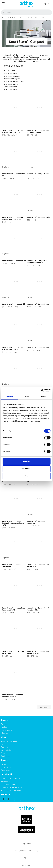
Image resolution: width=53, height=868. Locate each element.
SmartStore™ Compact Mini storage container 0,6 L (13, 131)
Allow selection (26, 469)
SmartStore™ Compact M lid (38, 347)
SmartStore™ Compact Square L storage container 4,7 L (13, 523)
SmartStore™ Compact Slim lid (13, 175)
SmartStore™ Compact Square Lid (36, 522)
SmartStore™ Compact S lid (13, 304)
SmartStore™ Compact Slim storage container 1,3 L (38, 131)
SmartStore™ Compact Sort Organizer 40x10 (13, 652)
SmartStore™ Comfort (12, 84)
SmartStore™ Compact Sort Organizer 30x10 (38, 609)
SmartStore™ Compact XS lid (38, 217)
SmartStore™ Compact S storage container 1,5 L (37, 262)
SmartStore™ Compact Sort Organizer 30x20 (38, 652)
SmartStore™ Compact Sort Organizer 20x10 (13, 609)
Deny (26, 476)
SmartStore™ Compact (12, 79)
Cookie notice (27, 865)
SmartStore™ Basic (10, 87)
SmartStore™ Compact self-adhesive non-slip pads (14, 696)
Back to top (44, 707)
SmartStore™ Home (11, 74)
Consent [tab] (9, 396)
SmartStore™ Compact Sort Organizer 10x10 (38, 565)
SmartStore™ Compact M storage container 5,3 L (12, 348)
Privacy (26, 858)
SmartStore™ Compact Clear (14, 82)
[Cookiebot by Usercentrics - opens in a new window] (41, 390)
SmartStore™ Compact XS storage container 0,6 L (13, 218)
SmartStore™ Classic (11, 71)
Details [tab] (27, 396)
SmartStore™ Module (11, 89)
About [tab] (44, 396)
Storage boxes (14, 66)
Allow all (26, 461)
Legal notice (26, 844)
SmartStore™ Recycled (12, 76)
